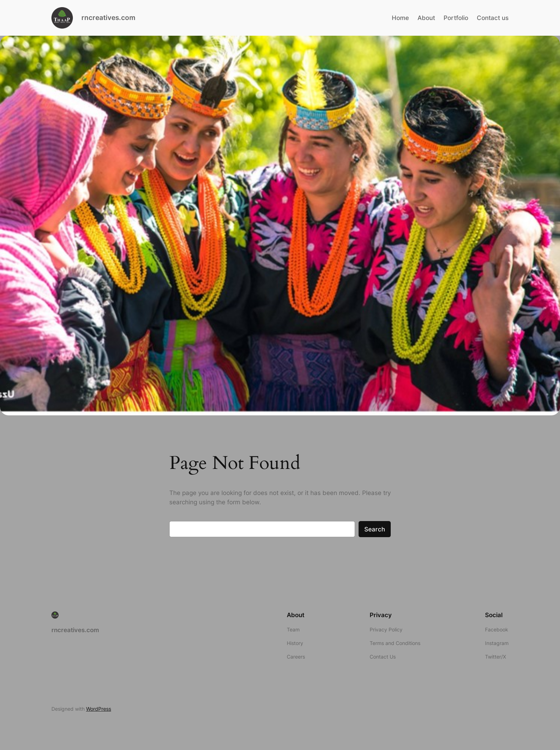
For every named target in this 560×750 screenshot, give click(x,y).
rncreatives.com (108, 17)
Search (375, 529)
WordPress (99, 709)
